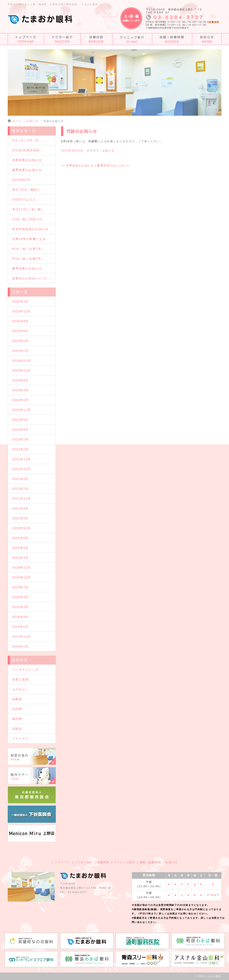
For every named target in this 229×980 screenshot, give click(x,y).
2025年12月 (21, 311)
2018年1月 (20, 627)
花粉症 (17, 729)
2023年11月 (21, 410)
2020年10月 (21, 528)
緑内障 (17, 719)
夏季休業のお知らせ (27, 170)
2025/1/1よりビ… (26, 199)
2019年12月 (21, 568)
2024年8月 (20, 380)
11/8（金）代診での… (29, 219)
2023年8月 (20, 430)
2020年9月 (20, 538)
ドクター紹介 (83, 862)
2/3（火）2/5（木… (27, 140)
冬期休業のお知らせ (27, 160)
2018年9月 (20, 617)
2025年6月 (20, 331)
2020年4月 (20, 558)
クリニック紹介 (124, 862)
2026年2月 (20, 301)
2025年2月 (20, 341)
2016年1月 (20, 646)
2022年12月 (21, 459)
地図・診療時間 (150, 862)
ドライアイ (21, 739)
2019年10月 (21, 577)
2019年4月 (20, 597)
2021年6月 (20, 508)
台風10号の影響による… (31, 239)
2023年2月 (20, 449)
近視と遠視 (21, 679)
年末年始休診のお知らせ (30, 229)
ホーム (17, 121)
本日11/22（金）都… (28, 209)
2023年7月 (20, 439)
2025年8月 (20, 321)
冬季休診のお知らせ (78, 166)
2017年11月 (21, 637)
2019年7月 (20, 587)
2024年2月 (20, 400)
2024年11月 (21, 361)
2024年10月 (21, 370)
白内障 (17, 709)
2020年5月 (20, 548)
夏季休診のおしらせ (114, 166)
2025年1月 (20, 351)
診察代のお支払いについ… (32, 278)
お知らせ (32, 121)
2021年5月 (20, 518)
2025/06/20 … (25, 180)
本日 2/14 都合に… (28, 190)
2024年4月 (20, 390)
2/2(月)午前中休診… (28, 150)
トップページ (61, 862)
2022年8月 (20, 479)
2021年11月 (21, 499)
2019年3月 (20, 607)
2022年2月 (20, 489)
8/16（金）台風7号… (28, 249)
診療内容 (103, 862)
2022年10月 (21, 469)
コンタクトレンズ (25, 670)
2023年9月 (20, 420)
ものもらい (21, 689)
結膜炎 (17, 699)
